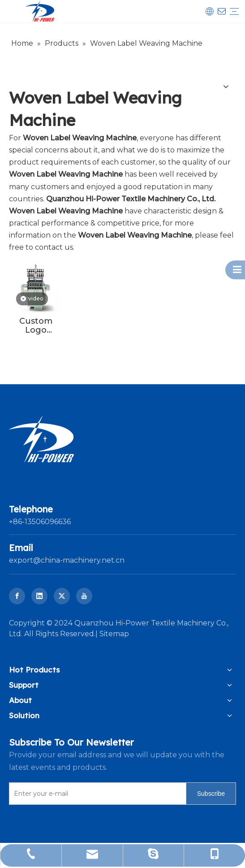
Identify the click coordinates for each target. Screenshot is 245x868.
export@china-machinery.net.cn (67, 560)
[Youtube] (84, 596)
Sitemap (114, 634)
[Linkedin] (39, 596)
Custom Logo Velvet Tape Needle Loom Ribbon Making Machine (36, 325)
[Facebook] (17, 596)
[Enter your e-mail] (96, 794)
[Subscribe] (211, 794)
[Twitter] (62, 596)
